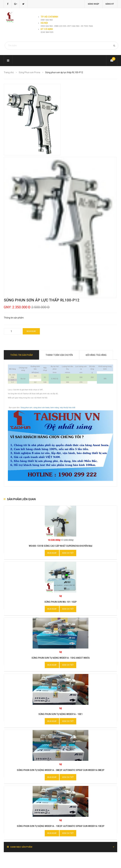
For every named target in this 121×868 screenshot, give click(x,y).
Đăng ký (110, 4)
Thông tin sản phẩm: (14, 318)
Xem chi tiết (68, 553)
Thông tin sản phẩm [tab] (21, 355)
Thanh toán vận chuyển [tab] (59, 355)
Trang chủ (9, 72)
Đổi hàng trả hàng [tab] (96, 355)
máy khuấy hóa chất (67, 408)
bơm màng (55, 408)
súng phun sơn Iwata (41, 408)
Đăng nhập (94, 4)
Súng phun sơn (27, 408)
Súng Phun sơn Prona (29, 72)
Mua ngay (31, 331)
